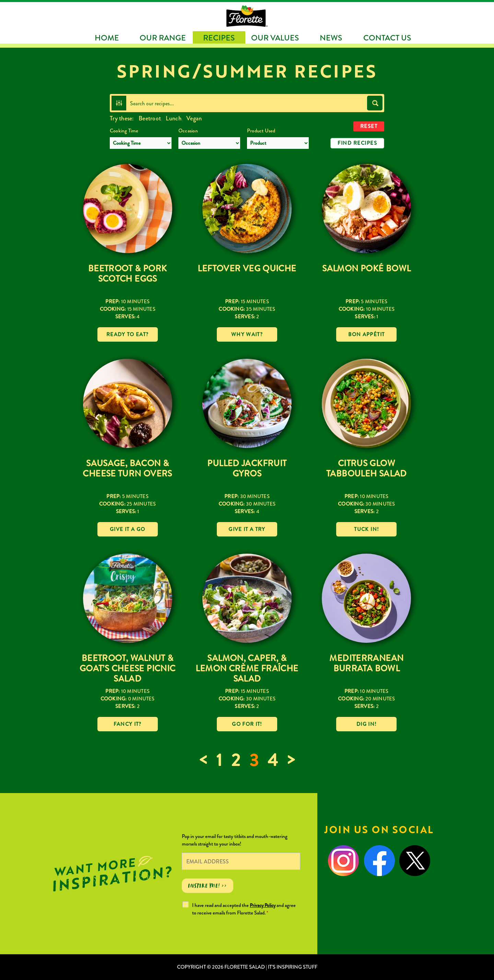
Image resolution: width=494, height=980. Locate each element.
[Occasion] (209, 143)
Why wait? (247, 334)
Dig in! (366, 724)
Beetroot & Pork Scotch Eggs (128, 274)
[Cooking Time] (141, 143)
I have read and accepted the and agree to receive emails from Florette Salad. (244, 909)
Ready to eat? (128, 334)
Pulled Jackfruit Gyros (247, 469)
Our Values (275, 38)
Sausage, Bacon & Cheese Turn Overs (127, 469)
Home (107, 38)
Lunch (173, 118)
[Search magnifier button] (375, 103)
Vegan (194, 118)
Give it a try (247, 529)
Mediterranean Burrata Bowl (366, 663)
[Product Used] (278, 143)
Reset (369, 126)
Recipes (219, 38)
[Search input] (247, 103)
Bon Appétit (366, 334)
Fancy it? (128, 724)
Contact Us (387, 38)
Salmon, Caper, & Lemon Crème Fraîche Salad (247, 669)
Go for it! (247, 724)
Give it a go (127, 529)
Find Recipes (357, 143)
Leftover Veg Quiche (247, 269)
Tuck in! (366, 529)
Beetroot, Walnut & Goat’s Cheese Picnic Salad (128, 669)
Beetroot (150, 118)
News (331, 38)
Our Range (163, 38)
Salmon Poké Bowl (366, 269)
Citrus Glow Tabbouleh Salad (367, 469)
